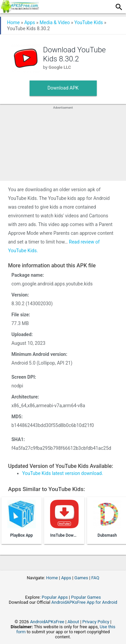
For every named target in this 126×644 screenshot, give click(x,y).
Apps (30, 22)
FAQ (95, 578)
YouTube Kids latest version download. (62, 473)
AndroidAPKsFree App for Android (84, 602)
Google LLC (60, 67)
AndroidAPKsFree (47, 622)
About (73, 622)
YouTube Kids (89, 22)
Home (13, 22)
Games (81, 578)
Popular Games (86, 597)
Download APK (63, 88)
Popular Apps (55, 597)
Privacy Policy (96, 622)
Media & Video (55, 22)
